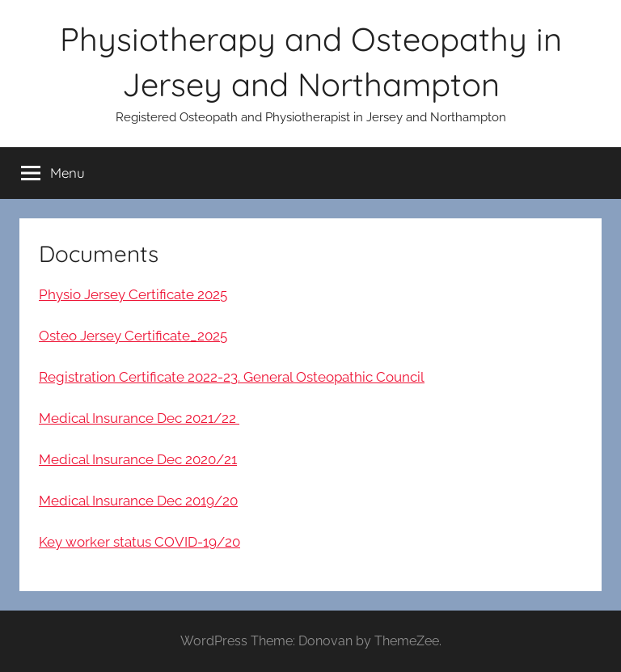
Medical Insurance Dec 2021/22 (139, 418)
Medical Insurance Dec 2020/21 (138, 459)
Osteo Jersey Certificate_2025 (133, 336)
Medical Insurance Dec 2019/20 (138, 501)
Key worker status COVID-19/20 (139, 542)
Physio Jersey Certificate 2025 (133, 294)
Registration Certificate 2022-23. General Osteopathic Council (232, 377)
